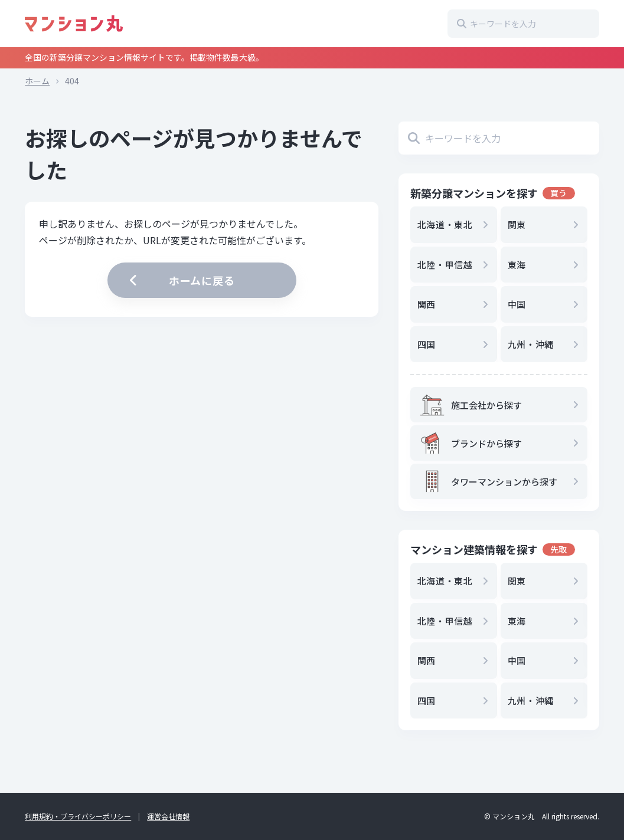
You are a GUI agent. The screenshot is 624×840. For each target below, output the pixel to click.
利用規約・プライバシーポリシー (78, 816)
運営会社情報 (168, 816)
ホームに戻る (181, 280)
